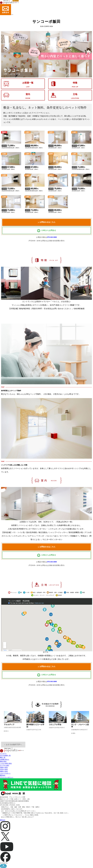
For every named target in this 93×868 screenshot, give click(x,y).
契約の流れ (3, 761)
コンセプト (3, 754)
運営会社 (3, 775)
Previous (4, 283)
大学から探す (4, 769)
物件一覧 (3, 757)
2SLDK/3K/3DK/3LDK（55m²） (11, 145)
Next (89, 283)
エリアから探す (5, 765)
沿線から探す (4, 767)
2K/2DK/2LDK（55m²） (58, 145)
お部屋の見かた (5, 759)
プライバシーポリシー (7, 777)
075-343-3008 (52, 237)
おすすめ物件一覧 (5, 755)
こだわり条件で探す (6, 763)
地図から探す (4, 771)
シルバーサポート (5, 773)
